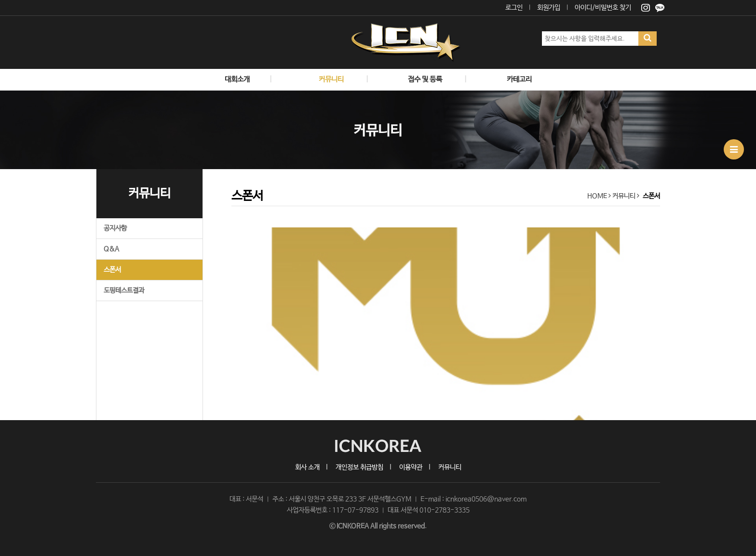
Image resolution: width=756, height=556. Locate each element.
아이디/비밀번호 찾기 (603, 8)
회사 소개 (307, 467)
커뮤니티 (450, 467)
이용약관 (411, 467)
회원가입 (549, 8)
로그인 (514, 8)
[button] (263, 324)
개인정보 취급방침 (359, 467)
